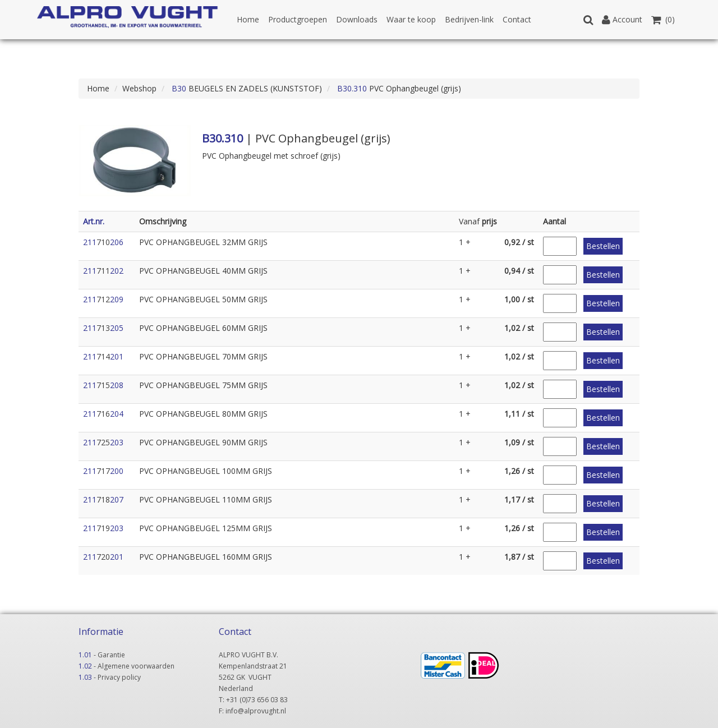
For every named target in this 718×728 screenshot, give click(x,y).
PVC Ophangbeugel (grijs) (398, 88)
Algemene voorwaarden (136, 666)
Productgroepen (298, 19)
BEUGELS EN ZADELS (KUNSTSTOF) (246, 88)
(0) (663, 19)
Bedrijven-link (469, 19)
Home (248, 19)
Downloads (357, 19)
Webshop (139, 88)
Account (622, 19)
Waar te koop (411, 19)
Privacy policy (119, 677)
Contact (517, 19)
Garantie (111, 655)
